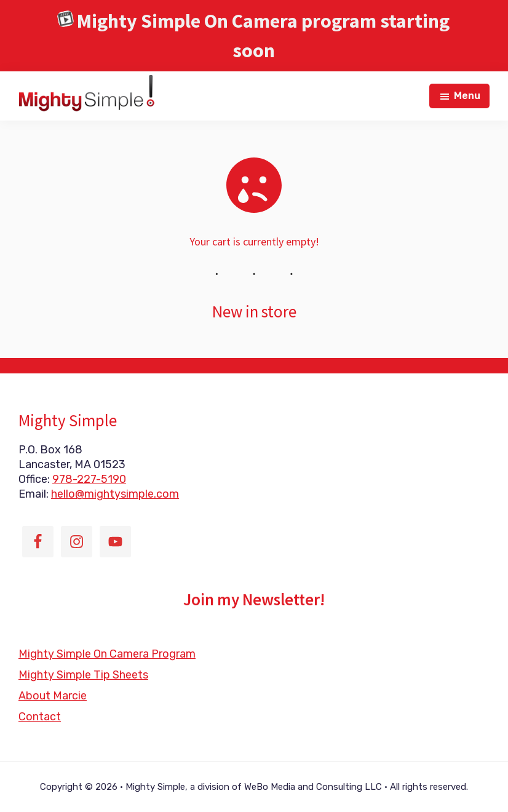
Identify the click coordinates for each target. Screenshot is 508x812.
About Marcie (53, 696)
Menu (467, 96)
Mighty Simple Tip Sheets (83, 675)
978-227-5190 (89, 479)
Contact (40, 717)
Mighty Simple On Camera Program (107, 654)
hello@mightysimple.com (115, 494)
